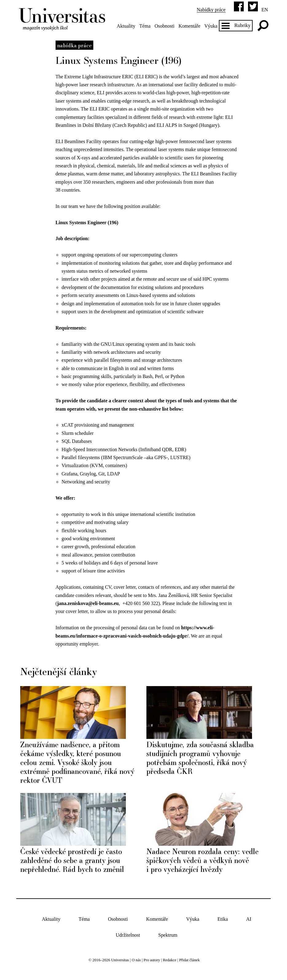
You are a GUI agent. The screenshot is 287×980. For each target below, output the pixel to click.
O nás (136, 960)
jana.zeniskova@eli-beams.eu (88, 603)
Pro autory (152, 960)
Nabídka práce (74, 45)
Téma (145, 26)
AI (249, 919)
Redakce (169, 960)
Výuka (211, 26)
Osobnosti (164, 26)
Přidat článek (189, 960)
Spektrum (168, 935)
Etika (223, 919)
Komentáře (190, 26)
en (265, 10)
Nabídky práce (211, 10)
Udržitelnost (128, 935)
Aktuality (126, 26)
